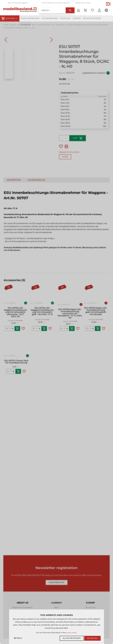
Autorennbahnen (50, 18)
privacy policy (71, 633)
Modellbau (65, 18)
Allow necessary (72, 638)
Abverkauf (26, 25)
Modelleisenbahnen (30, 18)
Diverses (77, 18)
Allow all (92, 638)
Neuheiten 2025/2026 (92, 18)
